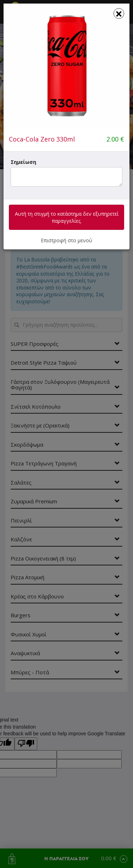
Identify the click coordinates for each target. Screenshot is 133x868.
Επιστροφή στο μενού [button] (66, 240)
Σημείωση (23, 162)
